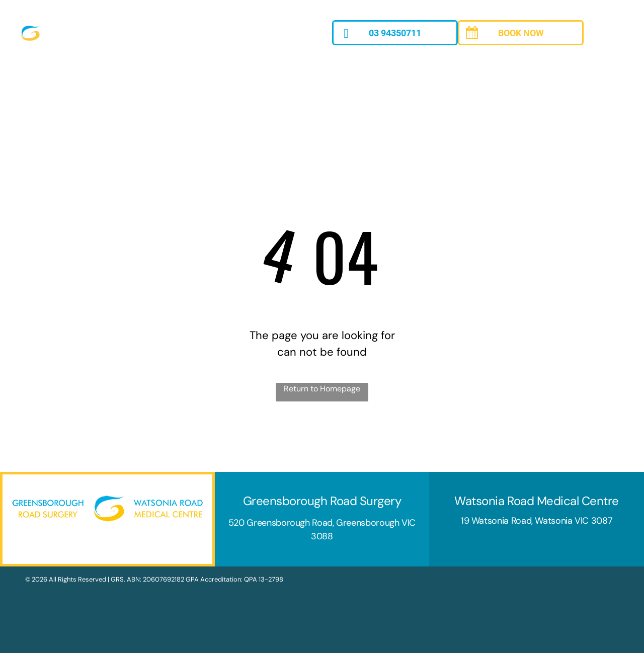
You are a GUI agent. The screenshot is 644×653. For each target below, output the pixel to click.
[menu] (622, 43)
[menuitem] (110, 70)
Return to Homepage (322, 389)
